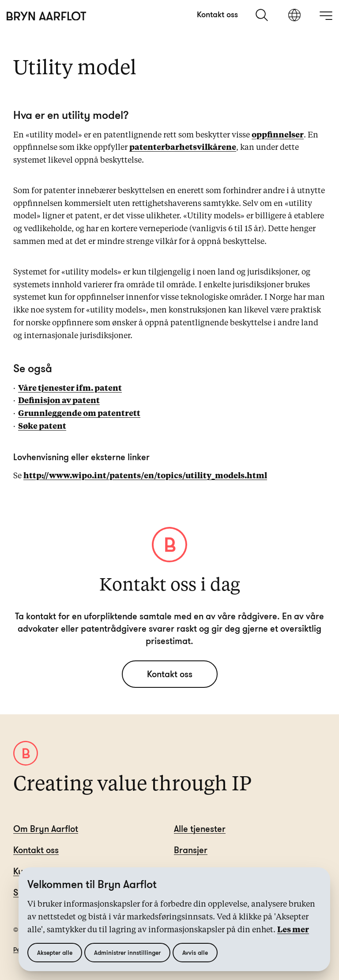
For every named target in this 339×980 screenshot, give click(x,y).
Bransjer (191, 850)
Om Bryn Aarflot (46, 829)
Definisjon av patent (59, 401)
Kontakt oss (217, 14)
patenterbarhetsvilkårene (183, 148)
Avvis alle (195, 952)
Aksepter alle (55, 952)
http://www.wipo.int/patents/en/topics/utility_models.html (145, 476)
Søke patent (42, 427)
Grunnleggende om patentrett (79, 414)
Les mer (293, 930)
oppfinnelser (278, 135)
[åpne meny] (326, 15)
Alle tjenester (200, 829)
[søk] (263, 15)
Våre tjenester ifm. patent (70, 389)
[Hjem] (47, 16)
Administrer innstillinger (127, 952)
